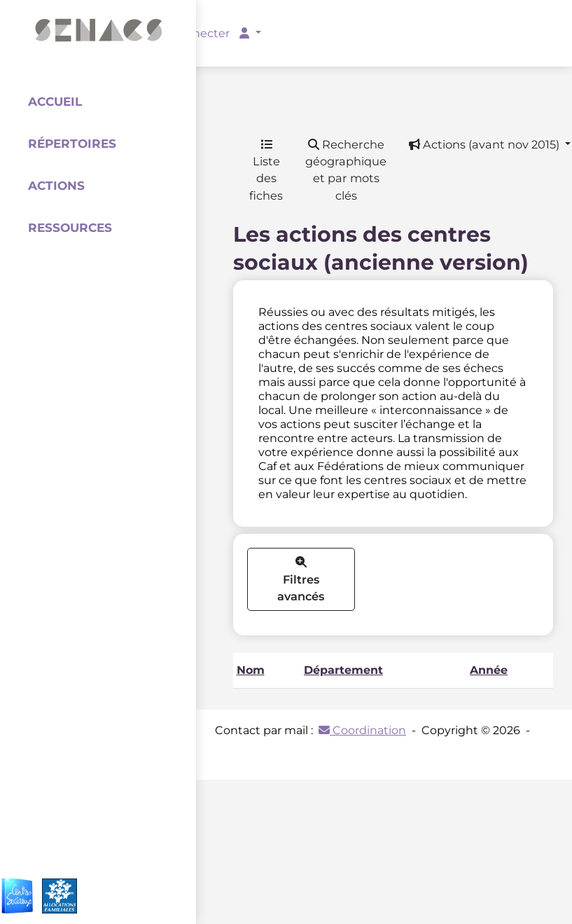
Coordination (362, 730)
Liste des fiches (266, 171)
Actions (56, 186)
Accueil (55, 102)
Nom (251, 670)
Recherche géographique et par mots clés (346, 170)
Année (489, 670)
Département (343, 670)
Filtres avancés (301, 580)
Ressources (70, 228)
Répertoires (72, 144)
